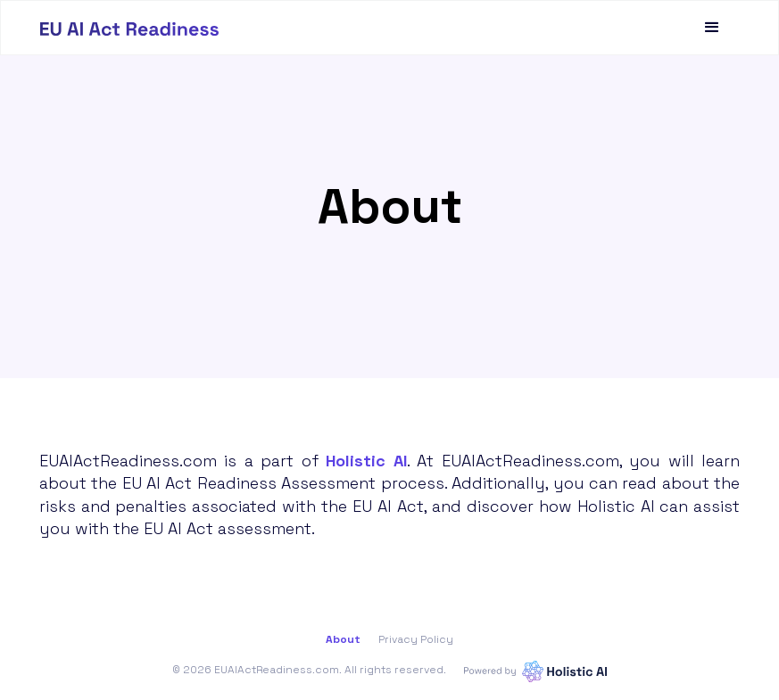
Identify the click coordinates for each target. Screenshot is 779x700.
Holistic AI (366, 461)
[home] (129, 28)
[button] (712, 28)
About (343, 639)
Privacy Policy (416, 639)
